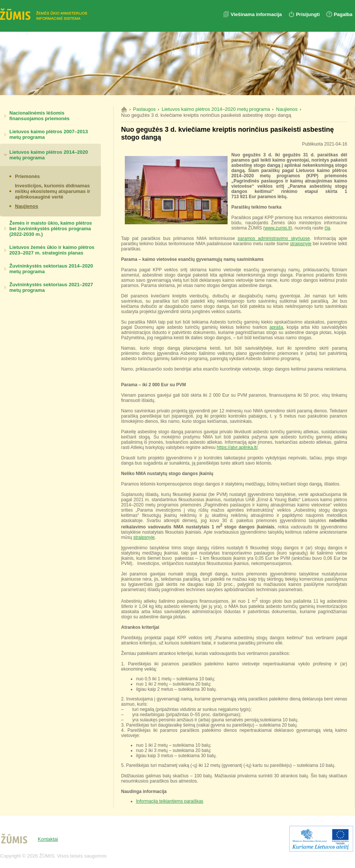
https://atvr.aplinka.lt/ (237, 447)
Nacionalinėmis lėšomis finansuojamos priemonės (39, 116)
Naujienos (27, 206)
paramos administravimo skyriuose (274, 238)
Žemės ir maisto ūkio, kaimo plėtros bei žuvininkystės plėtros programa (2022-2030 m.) (51, 229)
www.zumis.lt (277, 228)
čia (327, 228)
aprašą (276, 327)
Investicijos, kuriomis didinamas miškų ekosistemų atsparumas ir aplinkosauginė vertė (53, 191)
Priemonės (27, 176)
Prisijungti (308, 14)
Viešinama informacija (257, 14)
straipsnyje (301, 244)
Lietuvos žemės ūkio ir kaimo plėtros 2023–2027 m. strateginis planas (52, 250)
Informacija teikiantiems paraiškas (170, 801)
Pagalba (343, 14)
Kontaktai (48, 839)
